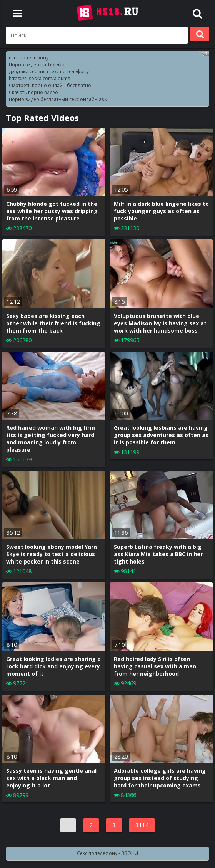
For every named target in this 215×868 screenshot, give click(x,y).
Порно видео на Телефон (38, 65)
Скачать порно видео (33, 92)
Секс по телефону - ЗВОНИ (107, 853)
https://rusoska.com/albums (39, 78)
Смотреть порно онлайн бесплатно (50, 85)
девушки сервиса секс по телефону (49, 71)
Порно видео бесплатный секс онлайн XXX (58, 99)
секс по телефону (29, 58)
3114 (142, 825)
